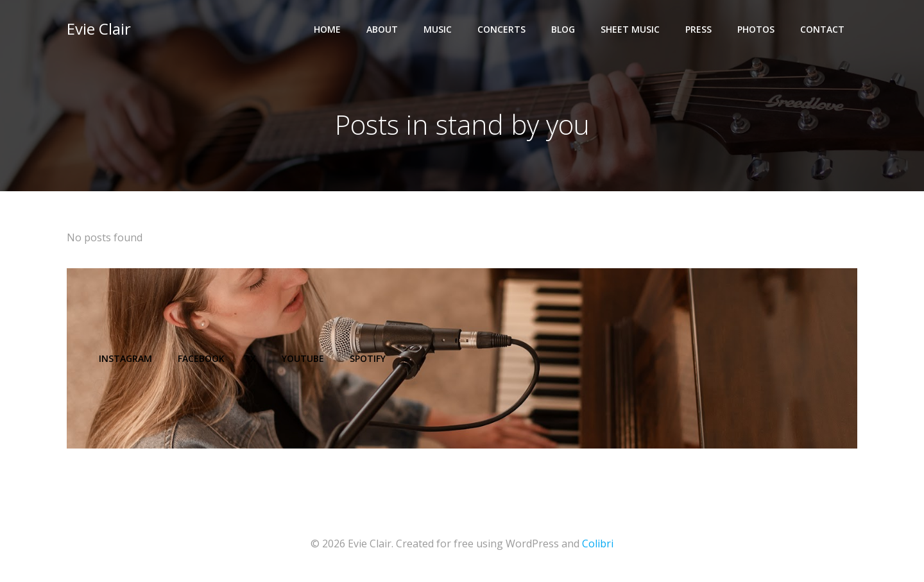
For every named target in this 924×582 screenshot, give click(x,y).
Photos (756, 29)
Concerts (501, 29)
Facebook (201, 358)
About (382, 29)
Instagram (125, 358)
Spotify (368, 358)
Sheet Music (630, 29)
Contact (822, 29)
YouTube (303, 358)
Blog (563, 29)
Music (438, 29)
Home (327, 29)
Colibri (598, 543)
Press (698, 29)
